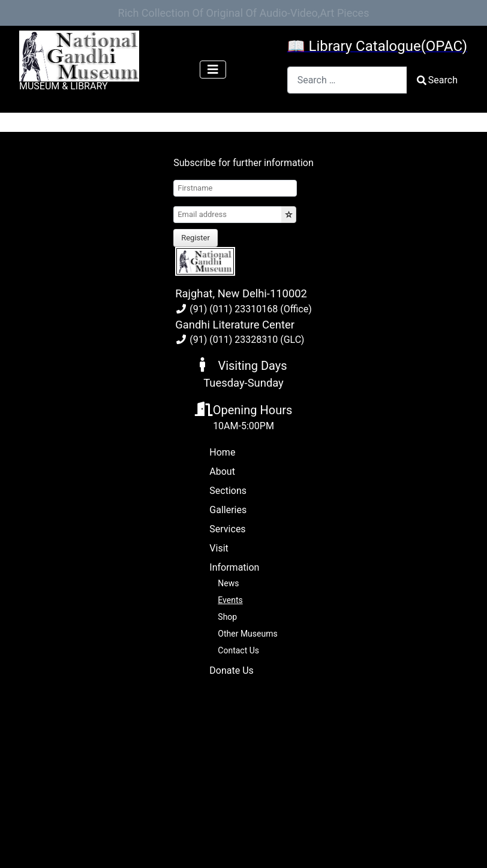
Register (196, 238)
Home (222, 452)
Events (230, 600)
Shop (227, 617)
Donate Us (231, 670)
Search (437, 80)
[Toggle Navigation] (213, 70)
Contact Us (238, 650)
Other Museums (247, 634)
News (228, 583)
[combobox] (347, 80)
